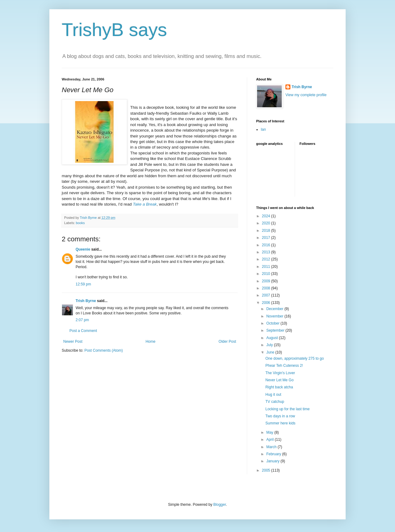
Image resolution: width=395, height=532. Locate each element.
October (273, 323)
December (275, 309)
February (274, 454)
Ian (263, 129)
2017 (267, 238)
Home (151, 342)
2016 (267, 245)
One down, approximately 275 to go (295, 358)
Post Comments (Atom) (104, 350)
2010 (267, 274)
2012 (267, 259)
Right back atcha (279, 387)
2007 (267, 295)
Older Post (227, 342)
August (273, 338)
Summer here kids (280, 423)
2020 (267, 223)
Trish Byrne (86, 301)
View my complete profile (306, 95)
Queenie (83, 249)
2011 (267, 267)
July (270, 345)
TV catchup (275, 402)
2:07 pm (82, 320)
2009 (267, 281)
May (270, 432)
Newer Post (73, 342)
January (273, 461)
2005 (267, 470)
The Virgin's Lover (280, 373)
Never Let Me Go (279, 380)
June (271, 352)
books (80, 223)
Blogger (220, 505)
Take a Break (145, 204)
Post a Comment (83, 331)
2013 (267, 252)
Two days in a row (280, 416)
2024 (267, 216)
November (275, 316)
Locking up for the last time (287, 409)
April (270, 440)
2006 (267, 303)
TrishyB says (114, 30)
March (272, 447)
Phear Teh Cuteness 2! (284, 366)
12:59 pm (83, 284)
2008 (267, 288)
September (276, 330)
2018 (267, 231)
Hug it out (273, 395)
